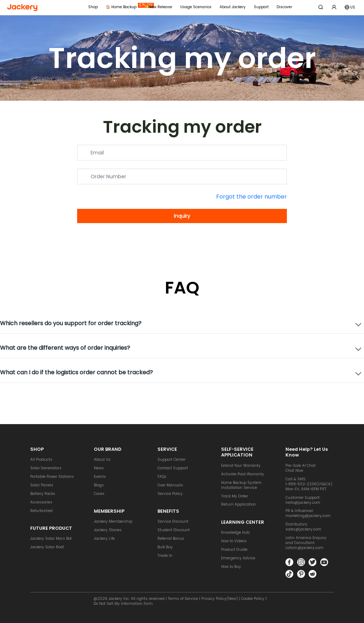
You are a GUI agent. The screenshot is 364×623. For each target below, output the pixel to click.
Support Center (172, 459)
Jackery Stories (108, 529)
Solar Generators (46, 467)
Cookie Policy (253, 599)
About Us (102, 459)
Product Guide (234, 549)
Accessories (41, 501)
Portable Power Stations (52, 476)
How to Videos (234, 540)
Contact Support (173, 467)
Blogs (99, 484)
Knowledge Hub (235, 532)
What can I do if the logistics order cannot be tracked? (76, 373)
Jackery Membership (113, 521)
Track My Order (235, 495)
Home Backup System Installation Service (241, 484)
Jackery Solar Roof (47, 546)
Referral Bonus (171, 538)
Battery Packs (43, 493)
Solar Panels (42, 484)
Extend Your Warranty (241, 465)
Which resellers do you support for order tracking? (71, 324)
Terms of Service (183, 599)
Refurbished (41, 510)
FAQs (162, 476)
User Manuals (170, 484)
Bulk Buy (165, 546)
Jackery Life (104, 538)
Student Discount (174, 529)
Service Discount (173, 521)
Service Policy (170, 493)
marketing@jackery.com (308, 515)
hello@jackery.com (303, 501)
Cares (99, 493)
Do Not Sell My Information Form (123, 604)
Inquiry (182, 216)
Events (100, 476)
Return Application (239, 504)
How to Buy (231, 566)
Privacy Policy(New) (220, 599)
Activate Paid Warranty (243, 473)
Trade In (165, 555)
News (99, 467)
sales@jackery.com (303, 529)
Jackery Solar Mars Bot (51, 538)
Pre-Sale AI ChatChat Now (301, 467)
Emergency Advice (238, 557)
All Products (41, 459)
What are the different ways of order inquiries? (65, 348)
